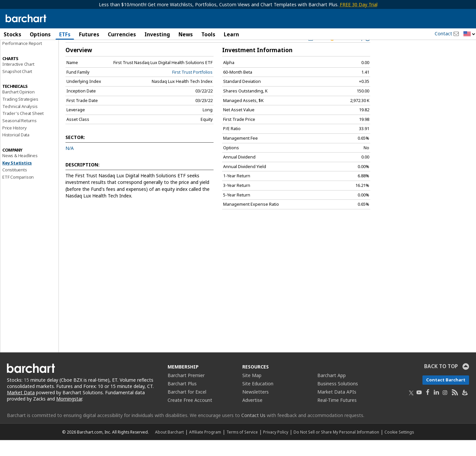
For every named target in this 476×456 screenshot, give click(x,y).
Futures (89, 34)
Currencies (122, 34)
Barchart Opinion (19, 108)
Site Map (252, 391)
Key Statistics (17, 178)
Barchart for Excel (187, 408)
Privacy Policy (276, 448)
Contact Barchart (446, 396)
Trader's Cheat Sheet (23, 129)
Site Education (258, 399)
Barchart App (332, 391)
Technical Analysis (20, 122)
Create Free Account (190, 416)
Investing (157, 34)
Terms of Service (242, 448)
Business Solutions (338, 399)
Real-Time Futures (337, 416)
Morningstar (69, 415)
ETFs (65, 34)
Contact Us (253, 431)
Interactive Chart (18, 80)
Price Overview (17, 52)
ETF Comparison (18, 193)
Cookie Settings (399, 448)
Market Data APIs (337, 408)
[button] (469, 34)
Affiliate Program (205, 448)
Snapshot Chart (17, 87)
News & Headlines (20, 171)
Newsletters (256, 408)
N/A (70, 164)
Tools (208, 34)
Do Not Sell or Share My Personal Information (336, 448)
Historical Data (16, 151)
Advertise (252, 416)
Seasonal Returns (20, 136)
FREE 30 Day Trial (359, 4)
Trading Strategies (20, 115)
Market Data (21, 408)
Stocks (12, 34)
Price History (14, 143)
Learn (231, 34)
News (186, 34)
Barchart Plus (182, 399)
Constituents (15, 186)
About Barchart (169, 448)
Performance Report (22, 59)
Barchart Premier (186, 391)
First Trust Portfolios (192, 88)
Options (40, 34)
